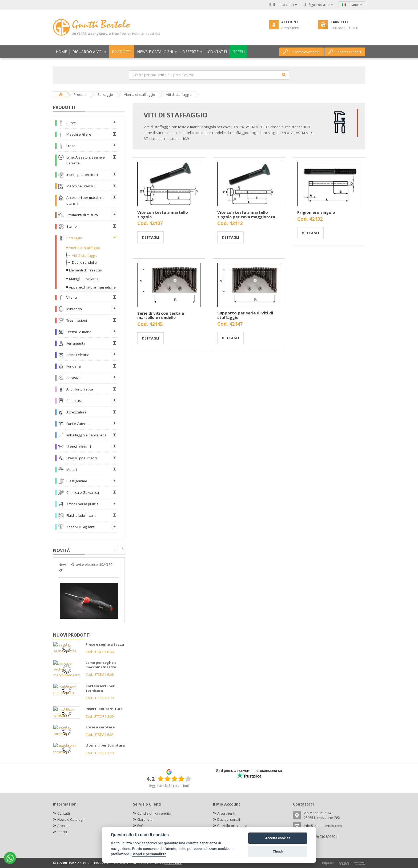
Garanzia (145, 819)
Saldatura (74, 401)
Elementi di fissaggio (86, 270)
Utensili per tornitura (105, 745)
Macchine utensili (80, 186)
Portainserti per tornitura (100, 688)
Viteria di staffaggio (85, 248)
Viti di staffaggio (85, 255)
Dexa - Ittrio (173, 863)
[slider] (174, 779)
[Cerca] (284, 75)
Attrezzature (77, 412)
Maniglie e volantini (85, 279)
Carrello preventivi (232, 826)
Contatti (64, 813)
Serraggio (74, 238)
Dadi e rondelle (84, 262)
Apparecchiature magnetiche (92, 287)
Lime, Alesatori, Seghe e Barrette (86, 160)
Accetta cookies (278, 838)
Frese (71, 146)
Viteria (72, 297)
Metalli (72, 469)
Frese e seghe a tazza (105, 644)
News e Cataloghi (71, 819)
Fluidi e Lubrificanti (81, 515)
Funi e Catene (77, 424)
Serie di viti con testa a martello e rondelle (161, 315)
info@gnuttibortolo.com (323, 826)
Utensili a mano (79, 332)
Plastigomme (77, 481)
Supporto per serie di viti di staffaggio (245, 315)
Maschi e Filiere (79, 134)
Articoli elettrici (78, 355)
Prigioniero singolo (316, 212)
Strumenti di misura (82, 215)
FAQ (140, 826)
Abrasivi (73, 378)
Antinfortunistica (80, 389)
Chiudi (278, 851)
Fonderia (74, 366)
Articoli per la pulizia (83, 504)
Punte (71, 123)
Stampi (72, 226)
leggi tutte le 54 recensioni (169, 786)
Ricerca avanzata (302, 52)
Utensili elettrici (79, 447)
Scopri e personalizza (149, 854)
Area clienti (226, 813)
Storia (62, 832)
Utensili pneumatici (82, 458)
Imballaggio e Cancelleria (87, 435)
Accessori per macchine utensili (85, 200)
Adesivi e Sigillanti (81, 527)
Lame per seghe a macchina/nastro (101, 665)
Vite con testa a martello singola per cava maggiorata (246, 214)
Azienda (64, 826)
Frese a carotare (100, 727)
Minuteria (74, 309)
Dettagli (150, 237)
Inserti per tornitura (82, 175)
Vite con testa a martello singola (163, 214)
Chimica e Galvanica (83, 492)
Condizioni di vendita (154, 813)
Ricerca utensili (345, 52)
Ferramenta (76, 343)
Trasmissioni (77, 320)
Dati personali (229, 819)
